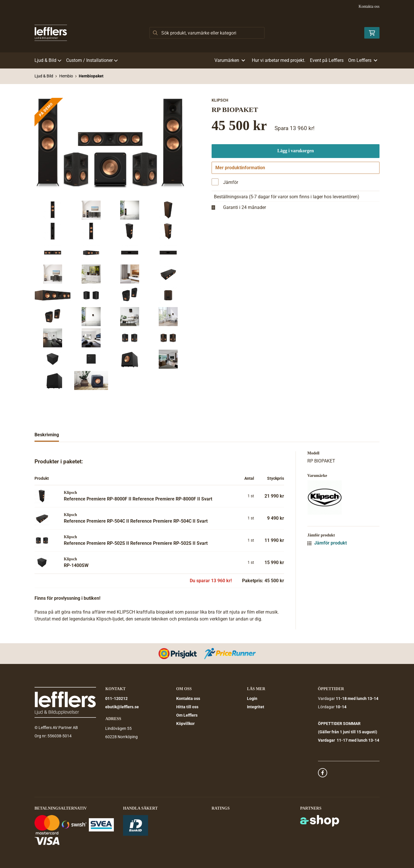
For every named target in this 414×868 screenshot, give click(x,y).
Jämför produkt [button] (327, 543)
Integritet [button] (256, 707)
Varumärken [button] (230, 60)
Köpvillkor (185, 724)
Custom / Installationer (92, 60)
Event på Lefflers (327, 60)
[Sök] (207, 33)
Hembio (66, 76)
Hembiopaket (91, 76)
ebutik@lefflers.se (122, 707)
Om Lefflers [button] (363, 60)
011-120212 (116, 698)
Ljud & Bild (48, 60)
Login (252, 698)
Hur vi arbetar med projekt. (279, 60)
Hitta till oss (187, 707)
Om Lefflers (187, 715)
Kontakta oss (369, 6)
